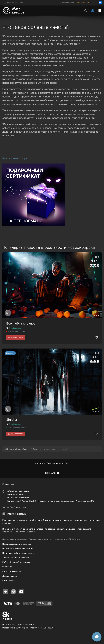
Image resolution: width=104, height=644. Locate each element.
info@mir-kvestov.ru (17, 514)
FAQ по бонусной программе (16, 562)
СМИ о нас (7, 567)
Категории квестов (12, 571)
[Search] (85, 10)
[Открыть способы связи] (97, 637)
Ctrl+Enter (74, 539)
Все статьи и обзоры (15, 158)
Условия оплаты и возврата (16, 558)
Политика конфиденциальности (18, 553)
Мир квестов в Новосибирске (52, 463)
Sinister (12, 420)
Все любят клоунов (21, 323)
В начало (52, 473)
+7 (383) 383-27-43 (86, 3)
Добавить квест (10, 576)
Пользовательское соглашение (18, 549)
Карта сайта (8, 581)
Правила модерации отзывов (17, 544)
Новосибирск (67, 3)
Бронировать (16, 337)
